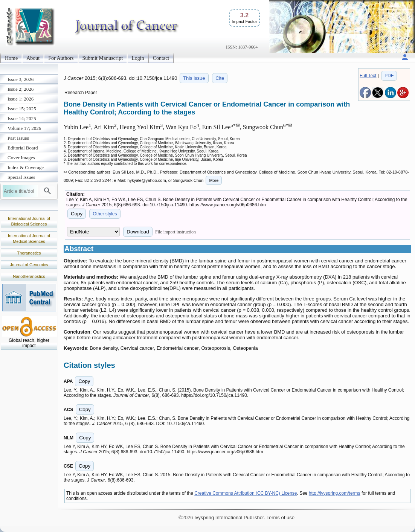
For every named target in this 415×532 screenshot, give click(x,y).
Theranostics (29, 253)
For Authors (61, 58)
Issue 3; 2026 (21, 79)
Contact (161, 58)
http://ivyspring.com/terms (335, 493)
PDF (389, 76)
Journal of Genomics (29, 265)
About (33, 58)
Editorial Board (23, 148)
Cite (220, 78)
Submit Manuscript (103, 58)
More (214, 180)
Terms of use (280, 518)
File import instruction (175, 232)
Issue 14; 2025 (22, 118)
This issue (194, 78)
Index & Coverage (26, 167)
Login (138, 58)
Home (11, 58)
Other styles (105, 214)
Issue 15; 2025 (22, 109)
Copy (77, 214)
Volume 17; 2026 (24, 128)
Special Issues (21, 177)
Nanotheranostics (29, 276)
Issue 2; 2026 (21, 89)
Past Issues (18, 138)
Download (138, 232)
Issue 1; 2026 (21, 99)
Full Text (368, 76)
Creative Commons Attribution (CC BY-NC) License (246, 493)
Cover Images (21, 158)
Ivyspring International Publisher (229, 518)
